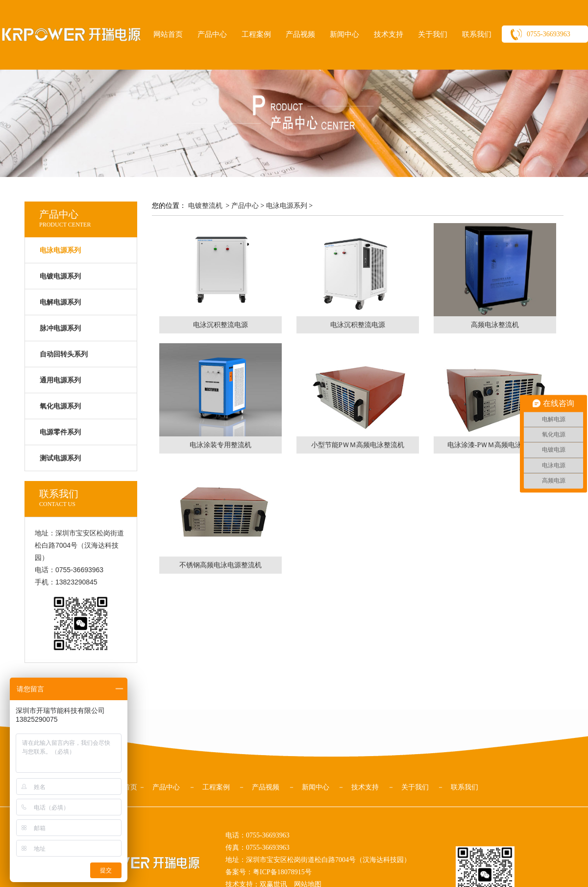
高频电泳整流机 (495, 325)
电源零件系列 (60, 432)
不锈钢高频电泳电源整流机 (220, 565)
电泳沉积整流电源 (220, 325)
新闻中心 (344, 34)
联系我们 (477, 34)
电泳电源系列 (287, 206)
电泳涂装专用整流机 (220, 445)
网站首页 (168, 34)
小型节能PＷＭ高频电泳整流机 (358, 445)
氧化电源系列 (60, 406)
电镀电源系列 (60, 276)
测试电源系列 (60, 458)
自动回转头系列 (64, 354)
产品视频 (300, 34)
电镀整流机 (205, 206)
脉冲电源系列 (60, 328)
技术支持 (389, 34)
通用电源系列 (60, 380)
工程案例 (256, 34)
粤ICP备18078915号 (282, 872)
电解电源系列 (60, 302)
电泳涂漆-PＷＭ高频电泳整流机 (495, 445)
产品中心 (212, 34)
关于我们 (433, 34)
